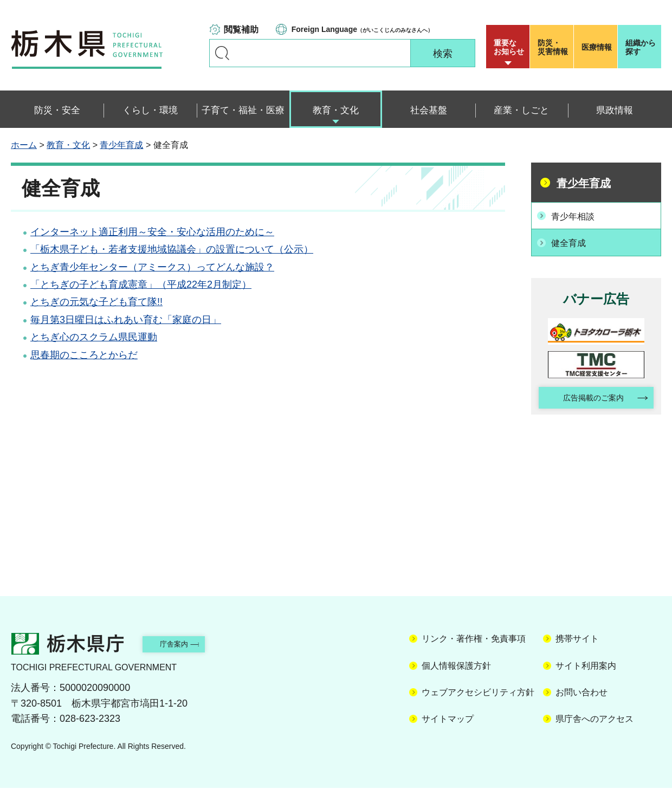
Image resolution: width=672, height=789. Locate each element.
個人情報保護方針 (456, 667)
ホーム (24, 145)
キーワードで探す (222, 53)
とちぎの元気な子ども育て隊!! (96, 302)
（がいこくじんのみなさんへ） (362, 29)
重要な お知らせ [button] (509, 47)
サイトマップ (448, 720)
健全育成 (573, 241)
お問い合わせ (581, 693)
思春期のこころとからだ (84, 355)
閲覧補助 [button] (241, 30)
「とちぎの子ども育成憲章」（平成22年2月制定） (141, 284)
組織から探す (641, 47)
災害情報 (554, 47)
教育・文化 (68, 145)
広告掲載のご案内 (587, 397)
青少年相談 (578, 215)
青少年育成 (121, 145)
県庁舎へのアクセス (595, 720)
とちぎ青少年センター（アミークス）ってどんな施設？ (152, 267)
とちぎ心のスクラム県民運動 (94, 337)
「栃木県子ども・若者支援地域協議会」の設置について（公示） (172, 249)
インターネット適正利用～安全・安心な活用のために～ (152, 232)
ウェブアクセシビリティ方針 (478, 693)
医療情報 (597, 47)
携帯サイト (577, 640)
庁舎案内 (187, 645)
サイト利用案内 (586, 667)
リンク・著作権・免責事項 (474, 640)
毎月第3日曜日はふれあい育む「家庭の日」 (126, 320)
